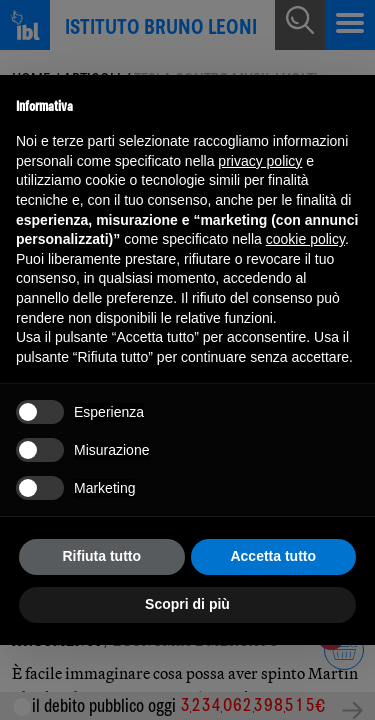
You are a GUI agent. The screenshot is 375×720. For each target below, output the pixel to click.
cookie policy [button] (305, 239)
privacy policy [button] (260, 161)
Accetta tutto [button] (273, 556)
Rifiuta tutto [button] (101, 556)
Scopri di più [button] (187, 604)
